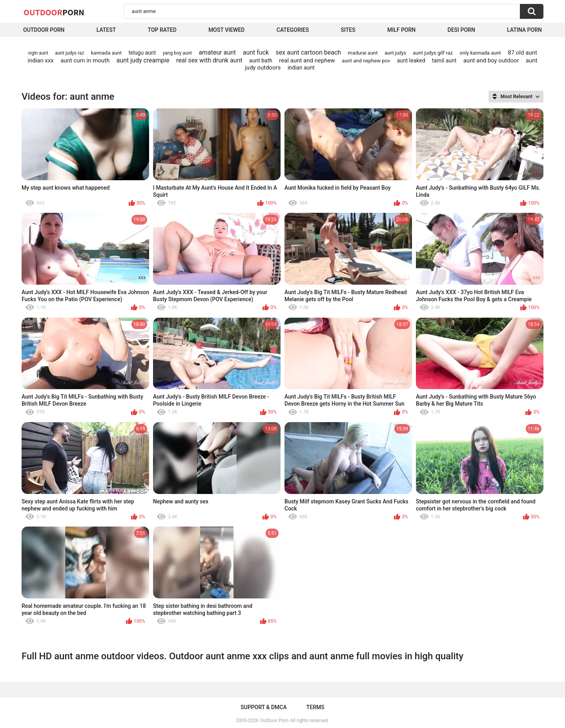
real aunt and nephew (307, 60)
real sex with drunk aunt (209, 60)
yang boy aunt (177, 53)
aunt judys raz (69, 53)
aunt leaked (411, 60)
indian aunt (301, 68)
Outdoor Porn (44, 30)
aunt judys (395, 53)
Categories (293, 30)
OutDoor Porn (274, 721)
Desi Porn (461, 30)
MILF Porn (401, 30)
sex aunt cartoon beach (309, 52)
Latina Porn (524, 30)
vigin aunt (38, 53)
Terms (315, 707)
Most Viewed (226, 30)
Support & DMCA (263, 707)
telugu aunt (142, 53)
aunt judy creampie (143, 60)
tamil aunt (444, 60)
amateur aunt (217, 52)
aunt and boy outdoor (491, 60)
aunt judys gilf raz (433, 53)
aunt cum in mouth (85, 60)
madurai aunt (363, 53)
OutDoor (54, 12)
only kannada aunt (480, 53)
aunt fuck (256, 52)
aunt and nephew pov (366, 61)
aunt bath (261, 60)
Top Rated (162, 30)
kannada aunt (106, 53)
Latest (106, 30)
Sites (348, 30)
